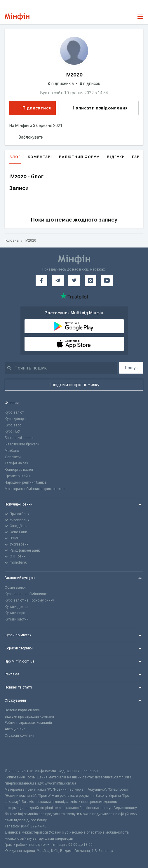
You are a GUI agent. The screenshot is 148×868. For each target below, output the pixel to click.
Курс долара (15, 419)
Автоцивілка (15, 729)
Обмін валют (15, 588)
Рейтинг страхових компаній (28, 723)
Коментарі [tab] (40, 157)
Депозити (13, 457)
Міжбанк (12, 451)
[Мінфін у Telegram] (58, 280)
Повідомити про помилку (74, 385)
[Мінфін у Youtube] (107, 280)
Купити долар (16, 607)
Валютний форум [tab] (79, 157)
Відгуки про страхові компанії (29, 717)
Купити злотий (17, 619)
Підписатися (32, 108)
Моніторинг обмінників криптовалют (35, 489)
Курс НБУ (12, 431)
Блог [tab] (15, 160)
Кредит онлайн (17, 476)
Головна (12, 240)
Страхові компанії (19, 735)
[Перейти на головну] (17, 17)
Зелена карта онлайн (22, 710)
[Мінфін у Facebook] (41, 280)
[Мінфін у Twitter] (74, 280)
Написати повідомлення (95, 108)
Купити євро (15, 613)
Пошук (131, 368)
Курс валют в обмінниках (26, 594)
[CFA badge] (18, 757)
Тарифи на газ (16, 463)
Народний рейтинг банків (26, 482)
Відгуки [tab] (116, 157)
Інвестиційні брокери (22, 444)
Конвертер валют (19, 470)
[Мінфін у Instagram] (90, 280)
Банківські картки (19, 438)
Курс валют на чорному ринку (29, 600)
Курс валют (14, 412)
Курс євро (13, 425)
